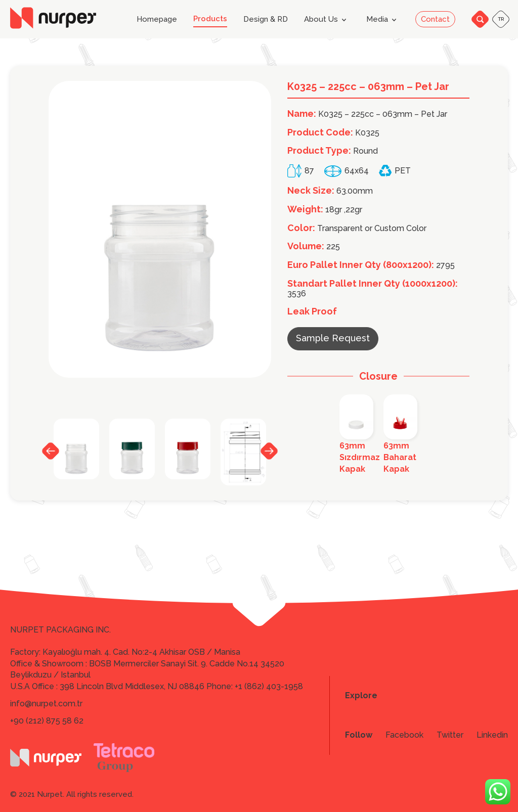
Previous (51, 451)
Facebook (404, 735)
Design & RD (266, 19)
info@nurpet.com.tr (46, 704)
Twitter (450, 735)
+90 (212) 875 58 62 (47, 721)
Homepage (157, 19)
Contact (435, 19)
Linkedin (492, 735)
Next (269, 450)
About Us (327, 20)
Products (210, 19)
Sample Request (333, 338)
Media (383, 20)
